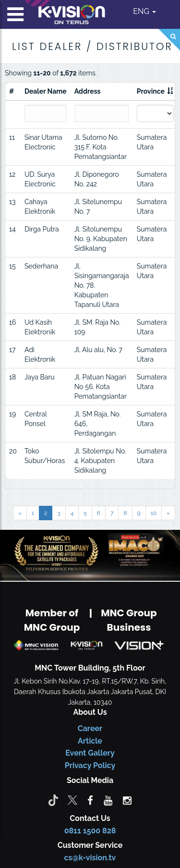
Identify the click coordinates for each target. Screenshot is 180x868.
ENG (144, 11)
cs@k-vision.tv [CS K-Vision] (90, 858)
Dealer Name (46, 91)
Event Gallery (90, 753)
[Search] (169, 40)
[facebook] (90, 800)
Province (151, 91)
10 (154, 513)
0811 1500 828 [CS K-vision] (90, 831)
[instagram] (127, 800)
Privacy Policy (90, 765)
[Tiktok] (53, 800)
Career (90, 728)
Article (90, 741)
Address (88, 91)
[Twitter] (72, 800)
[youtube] (108, 800)
